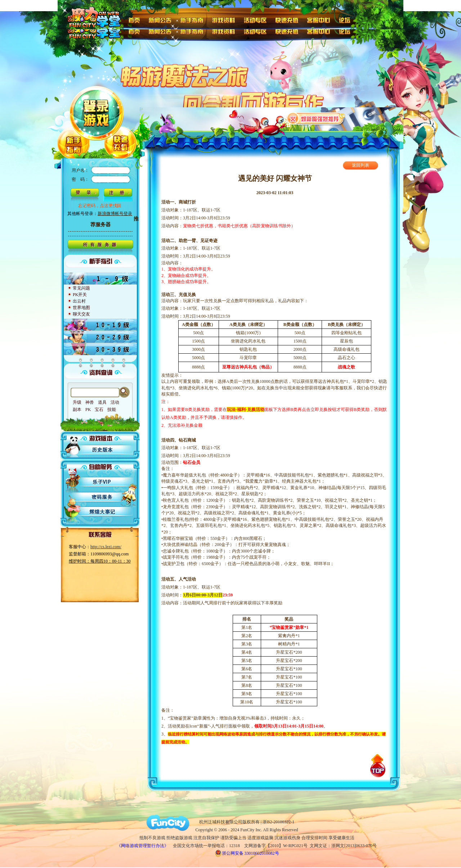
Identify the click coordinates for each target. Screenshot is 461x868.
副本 (77, 410)
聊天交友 (81, 314)
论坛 (346, 19)
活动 (115, 402)
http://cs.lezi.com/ (106, 547)
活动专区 (256, 19)
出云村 (79, 301)
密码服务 (103, 497)
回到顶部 (378, 766)
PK (88, 410)
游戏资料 (224, 19)
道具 (102, 402)
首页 (134, 19)
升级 (77, 402)
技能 (112, 410)
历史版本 (103, 450)
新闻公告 (160, 19)
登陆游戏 (97, 101)
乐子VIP (103, 482)
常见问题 (81, 288)
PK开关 (80, 295)
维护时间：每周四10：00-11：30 (100, 561)
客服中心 (319, 19)
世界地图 (81, 308)
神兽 (90, 402)
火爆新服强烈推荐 (316, 118)
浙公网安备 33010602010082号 (247, 853)
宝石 (99, 410)
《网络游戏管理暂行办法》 (143, 846)
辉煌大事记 (103, 512)
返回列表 (361, 165)
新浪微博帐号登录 (115, 214)
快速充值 (287, 19)
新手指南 (192, 19)
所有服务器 (100, 247)
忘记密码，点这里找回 (100, 206)
